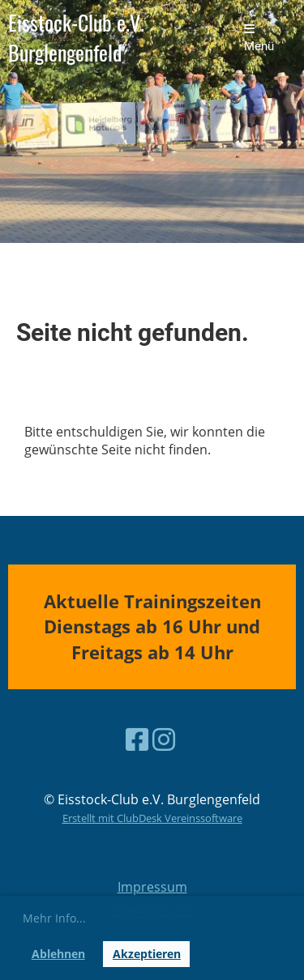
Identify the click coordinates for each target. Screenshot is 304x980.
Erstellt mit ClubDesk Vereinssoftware (152, 818)
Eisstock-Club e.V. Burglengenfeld (76, 38)
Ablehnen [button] (58, 954)
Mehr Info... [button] (54, 918)
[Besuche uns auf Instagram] (164, 739)
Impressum (152, 887)
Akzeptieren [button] (147, 954)
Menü (259, 38)
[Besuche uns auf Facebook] (137, 739)
